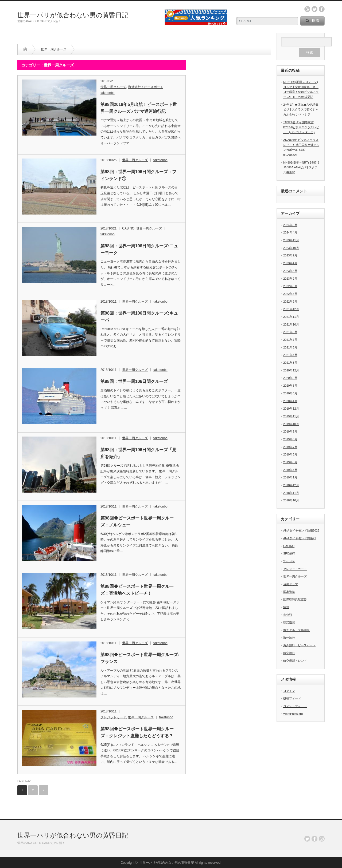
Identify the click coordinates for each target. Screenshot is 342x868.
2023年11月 (291, 240)
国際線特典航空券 (295, 599)
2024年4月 (290, 232)
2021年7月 (290, 340)
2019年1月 (290, 477)
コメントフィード (295, 706)
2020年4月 (290, 401)
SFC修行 (289, 553)
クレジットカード (113, 717)
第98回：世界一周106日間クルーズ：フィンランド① (139, 175)
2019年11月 (291, 416)
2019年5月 (290, 462)
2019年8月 (290, 439)
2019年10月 (291, 424)
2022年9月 (290, 286)
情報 (286, 607)
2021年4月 (290, 355)
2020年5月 (290, 393)
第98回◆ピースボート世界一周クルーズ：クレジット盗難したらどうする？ (137, 732)
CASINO (128, 228)
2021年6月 (290, 347)
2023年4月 (290, 263)
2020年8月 (290, 386)
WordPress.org (293, 714)
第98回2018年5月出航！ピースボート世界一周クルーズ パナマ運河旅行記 (139, 108)
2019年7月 (290, 447)
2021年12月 (291, 309)
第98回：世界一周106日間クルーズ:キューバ (139, 317)
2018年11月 (291, 493)
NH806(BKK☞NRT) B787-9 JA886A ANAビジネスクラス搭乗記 (301, 167)
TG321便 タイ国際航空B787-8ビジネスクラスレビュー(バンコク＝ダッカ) (301, 127)
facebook (322, 9)
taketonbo (108, 93)
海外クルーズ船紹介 (296, 630)
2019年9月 (290, 431)
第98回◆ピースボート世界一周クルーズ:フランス (140, 658)
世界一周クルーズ (113, 87)
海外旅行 (289, 638)
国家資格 (289, 592)
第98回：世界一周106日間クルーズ (134, 381)
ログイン (289, 691)
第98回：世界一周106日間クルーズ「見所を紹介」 (139, 453)
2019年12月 (291, 409)
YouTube (289, 561)
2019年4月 (290, 470)
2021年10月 (291, 324)
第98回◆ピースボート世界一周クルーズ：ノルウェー (137, 522)
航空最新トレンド (295, 661)
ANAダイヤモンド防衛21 (300, 538)
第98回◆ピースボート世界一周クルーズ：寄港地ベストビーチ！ (137, 590)
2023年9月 (290, 255)
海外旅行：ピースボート (146, 87)
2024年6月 (290, 225)
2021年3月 (290, 363)
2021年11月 (291, 317)
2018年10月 (291, 500)
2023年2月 (290, 279)
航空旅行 (289, 653)
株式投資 (289, 622)
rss (307, 9)
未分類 (288, 615)
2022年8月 (290, 294)
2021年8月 (290, 332)
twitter (314, 9)
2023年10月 (291, 248)
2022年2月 (290, 302)
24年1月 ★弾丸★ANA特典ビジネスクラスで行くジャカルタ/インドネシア (301, 110)
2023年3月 (290, 271)
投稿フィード (292, 698)
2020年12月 (291, 370)
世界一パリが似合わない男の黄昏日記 (73, 15)
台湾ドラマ (291, 584)
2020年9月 (290, 378)
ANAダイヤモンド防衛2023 (301, 530)
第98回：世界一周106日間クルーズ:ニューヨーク (139, 249)
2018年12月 (291, 485)
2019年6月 (290, 454)
